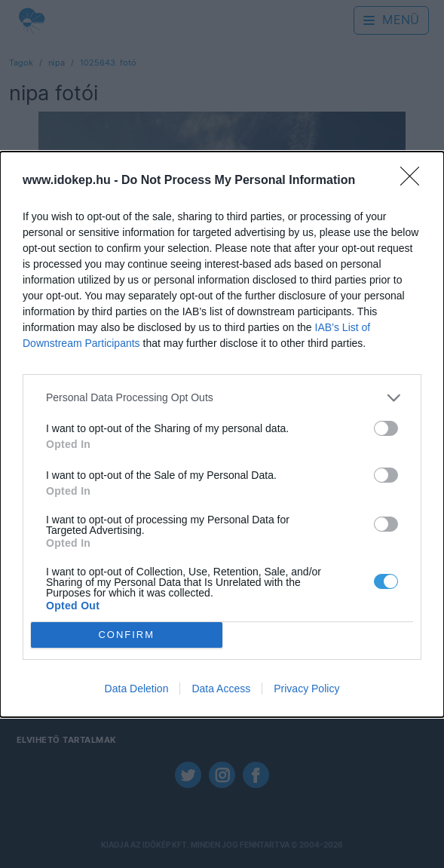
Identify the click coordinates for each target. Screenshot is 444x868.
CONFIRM (126, 635)
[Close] (415, 181)
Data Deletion (137, 689)
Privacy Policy (306, 689)
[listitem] (222, 398)
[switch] (386, 428)
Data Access (221, 689)
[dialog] (222, 434)
